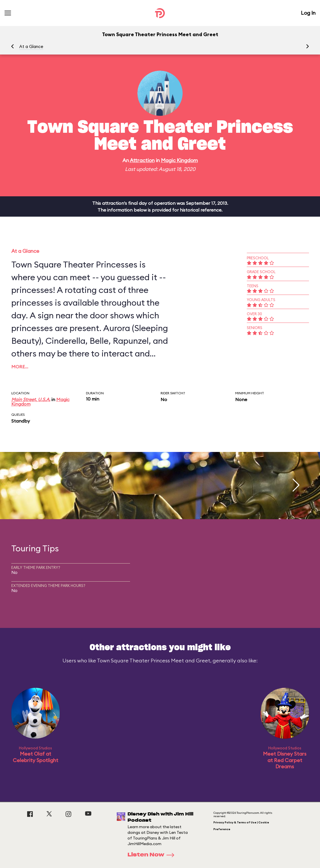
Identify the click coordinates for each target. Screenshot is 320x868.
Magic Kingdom (179, 160)
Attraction (142, 160)
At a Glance (31, 46)
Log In (308, 13)
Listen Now (153, 855)
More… (20, 367)
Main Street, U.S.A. (31, 399)
